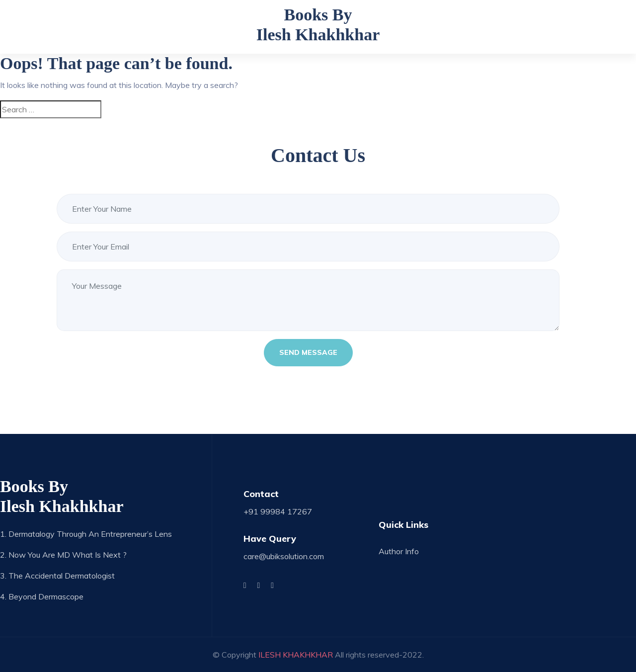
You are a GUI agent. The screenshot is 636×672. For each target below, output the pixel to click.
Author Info (399, 551)
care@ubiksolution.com (284, 556)
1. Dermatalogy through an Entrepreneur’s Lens (86, 534)
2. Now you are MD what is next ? (63, 555)
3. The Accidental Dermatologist (57, 576)
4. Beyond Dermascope (42, 596)
